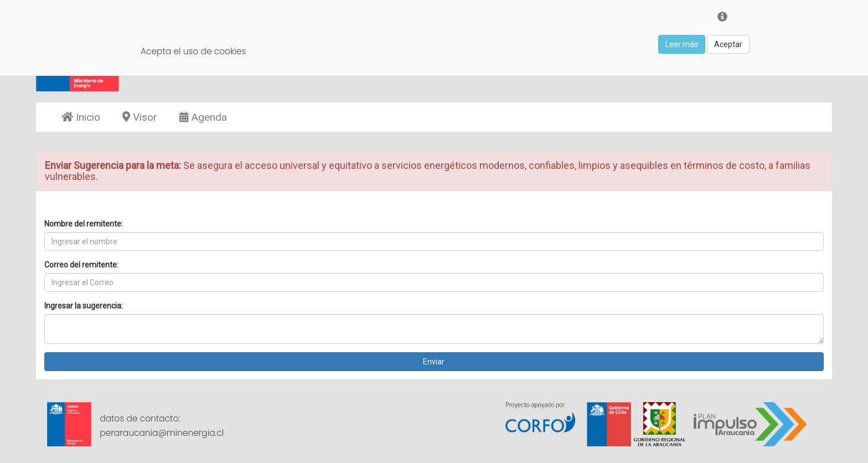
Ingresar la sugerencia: (84, 306)
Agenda (203, 117)
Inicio (81, 117)
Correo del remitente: (81, 265)
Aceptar (728, 44)
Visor (140, 117)
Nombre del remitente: (84, 224)
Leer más (682, 44)
